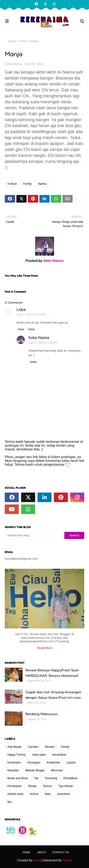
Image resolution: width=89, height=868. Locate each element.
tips (10, 802)
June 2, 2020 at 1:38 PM (43, 343)
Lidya (21, 310)
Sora (36, 860)
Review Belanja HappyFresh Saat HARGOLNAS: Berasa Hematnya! (52, 673)
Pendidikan (70, 778)
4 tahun (23, 41)
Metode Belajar (35, 770)
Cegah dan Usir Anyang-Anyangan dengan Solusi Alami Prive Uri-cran (53, 695)
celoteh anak (15, 794)
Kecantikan (59, 755)
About (42, 852)
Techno (47, 786)
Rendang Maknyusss (42, 714)
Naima (42, 184)
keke (48, 794)
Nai (36, 778)
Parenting (51, 778)
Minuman (57, 770)
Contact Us (61, 852)
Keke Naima (13, 64)
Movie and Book (18, 778)
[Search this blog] (35, 535)
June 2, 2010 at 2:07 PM (31, 314)
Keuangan (34, 763)
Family (27, 184)
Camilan (33, 747)
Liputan (71, 763)
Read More (44, 648)
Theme (67, 860)
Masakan (13, 770)
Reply (21, 329)
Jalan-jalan (39, 755)
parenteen (64, 794)
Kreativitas (53, 763)
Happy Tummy (16, 755)
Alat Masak (14, 747)
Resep (32, 786)
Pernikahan (15, 786)
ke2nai (34, 794)
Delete (32, 329)
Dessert (49, 747)
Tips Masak (66, 786)
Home (12, 41)
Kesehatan (14, 763)
